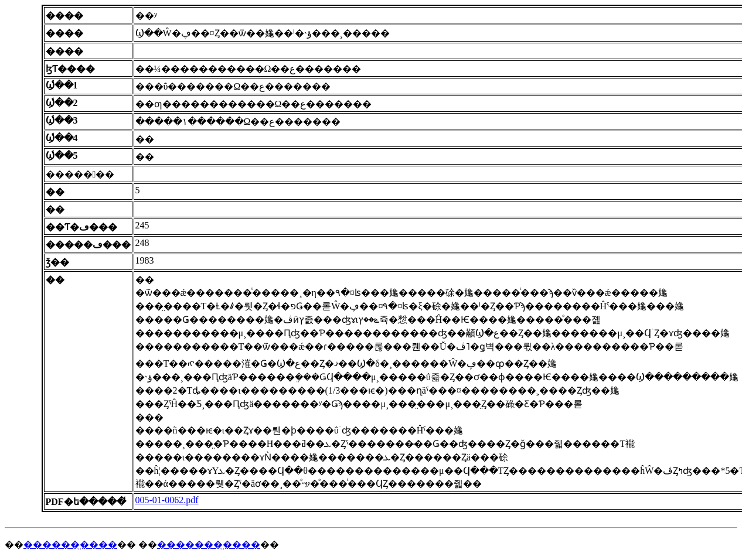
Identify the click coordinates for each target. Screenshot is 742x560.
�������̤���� (209, 544)
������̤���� (70, 544)
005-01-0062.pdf (167, 500)
